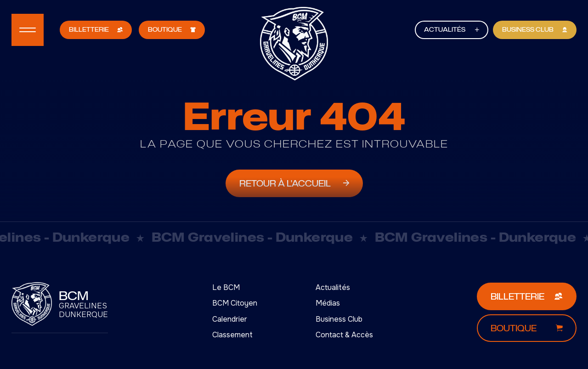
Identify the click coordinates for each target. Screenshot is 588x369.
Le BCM (226, 287)
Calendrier (230, 319)
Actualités (333, 287)
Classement (232, 335)
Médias (328, 303)
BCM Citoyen (235, 303)
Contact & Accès (344, 335)
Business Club (339, 319)
